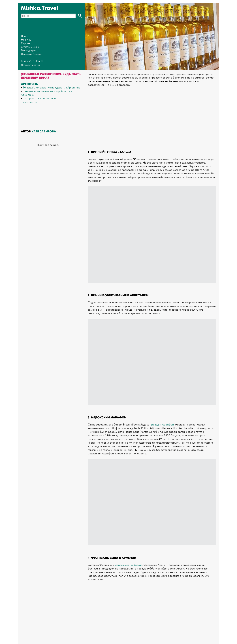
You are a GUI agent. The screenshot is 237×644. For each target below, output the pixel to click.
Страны (26, 43)
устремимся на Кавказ (128, 565)
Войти (25, 61)
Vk (30, 61)
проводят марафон (162, 425)
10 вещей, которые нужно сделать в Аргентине (51, 88)
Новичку (26, 40)
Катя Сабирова (44, 131)
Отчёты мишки (30, 47)
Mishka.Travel (39, 8)
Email (39, 61)
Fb (34, 61)
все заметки (30, 102)
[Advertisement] (152, 115)
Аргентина (29, 84)
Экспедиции (28, 51)
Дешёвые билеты (31, 54)
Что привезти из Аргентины (39, 98)
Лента (25, 36)
